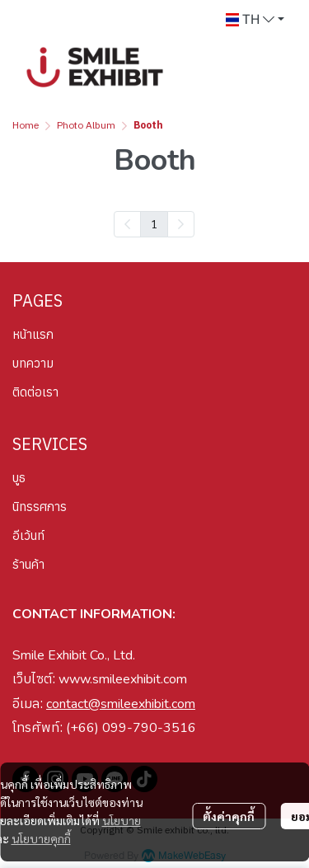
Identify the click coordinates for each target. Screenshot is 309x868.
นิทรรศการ (40, 507)
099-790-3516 (149, 728)
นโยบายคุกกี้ (41, 838)
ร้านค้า (28, 564)
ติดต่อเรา (35, 392)
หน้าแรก (33, 334)
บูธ (19, 478)
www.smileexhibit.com (123, 679)
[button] (255, 20)
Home (26, 126)
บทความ (33, 363)
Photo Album (86, 126)
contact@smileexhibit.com (121, 704)
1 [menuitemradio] (154, 223)
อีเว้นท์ (28, 535)
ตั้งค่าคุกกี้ (229, 816)
